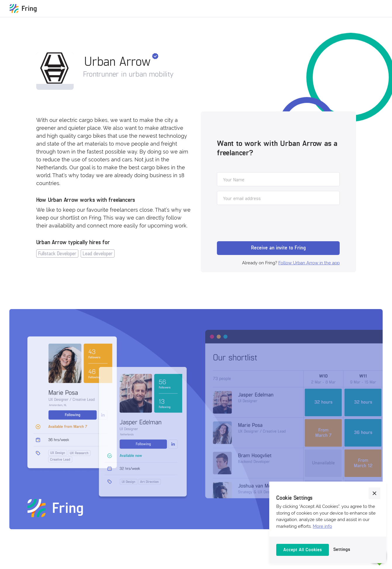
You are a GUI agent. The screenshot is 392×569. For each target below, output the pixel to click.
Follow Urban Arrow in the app (309, 263)
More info (322, 526)
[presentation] (261, 224)
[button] (374, 493)
